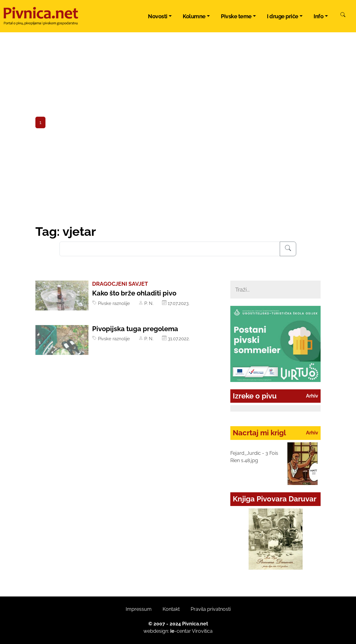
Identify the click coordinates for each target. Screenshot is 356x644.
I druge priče (283, 16)
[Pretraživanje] (288, 249)
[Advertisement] (178, 179)
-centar (181, 631)
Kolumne (194, 16)
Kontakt (171, 609)
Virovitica (202, 631)
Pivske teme (236, 16)
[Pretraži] (343, 16)
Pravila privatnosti (211, 609)
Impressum (139, 609)
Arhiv (312, 396)
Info (318, 16)
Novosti (158, 16)
